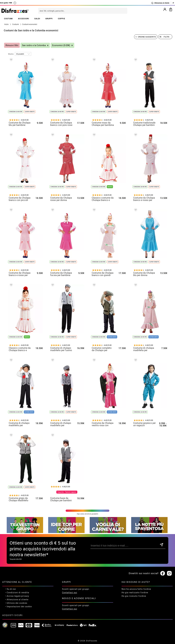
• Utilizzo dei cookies (16, 603)
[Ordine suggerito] (146, 37)
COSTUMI (8, 19)
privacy (25, 596)
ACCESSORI (24, 19)
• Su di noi (11, 589)
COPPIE (62, 19)
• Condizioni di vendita (17, 592)
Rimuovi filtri (12, 45)
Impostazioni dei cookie (19, 606)
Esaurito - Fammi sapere (67, 492)
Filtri (166, 37)
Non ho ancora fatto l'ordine (136, 589)
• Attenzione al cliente (17, 599)
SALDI (37, 19)
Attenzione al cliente (160, 3)
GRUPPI (49, 19)
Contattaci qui (70, 592)
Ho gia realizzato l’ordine (135, 592)
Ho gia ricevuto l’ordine (134, 596)
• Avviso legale (13, 596)
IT (173, 3)
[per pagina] (23, 54)
